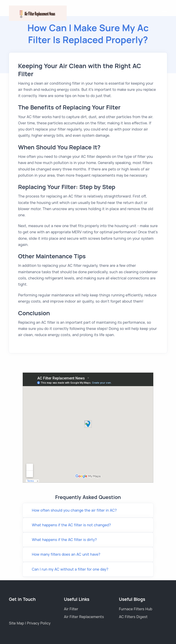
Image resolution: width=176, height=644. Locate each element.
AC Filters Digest (133, 617)
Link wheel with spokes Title (88, 428)
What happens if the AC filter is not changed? (71, 525)
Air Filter (71, 609)
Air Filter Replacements (84, 617)
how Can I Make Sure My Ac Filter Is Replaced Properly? (88, 34)
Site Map (17, 623)
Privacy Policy (39, 623)
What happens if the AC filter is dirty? (64, 540)
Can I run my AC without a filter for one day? (70, 569)
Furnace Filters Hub (136, 609)
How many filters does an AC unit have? (66, 554)
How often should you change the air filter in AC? (74, 510)
